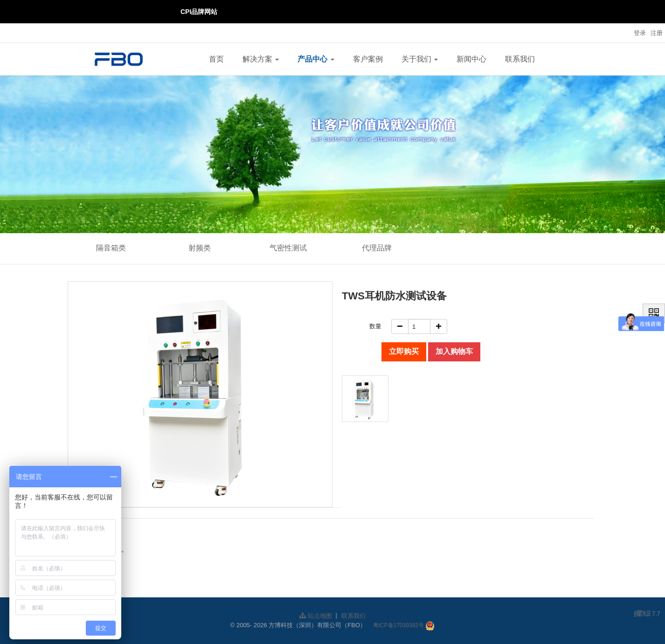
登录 (640, 33)
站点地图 (316, 616)
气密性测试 (288, 248)
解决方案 (261, 59)
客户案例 (368, 59)
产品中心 (316, 59)
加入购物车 (454, 351)
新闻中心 (471, 59)
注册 (657, 33)
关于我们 (420, 59)
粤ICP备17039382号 (398, 625)
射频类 (200, 248)
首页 (216, 59)
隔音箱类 (111, 248)
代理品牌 (377, 248)
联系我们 (520, 59)
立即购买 (404, 351)
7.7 (647, 614)
